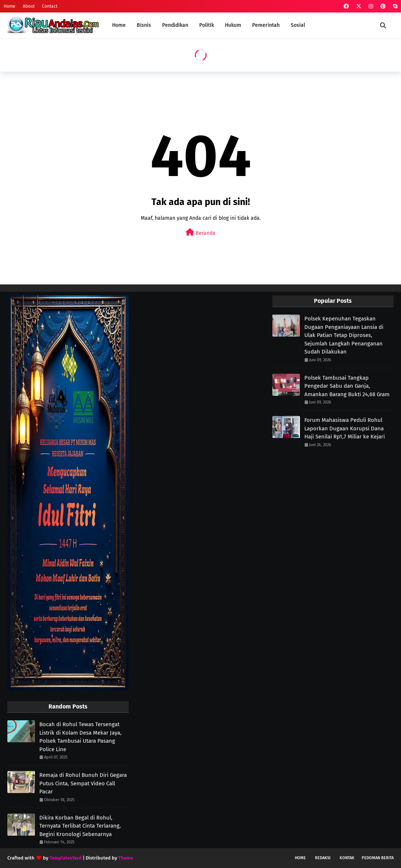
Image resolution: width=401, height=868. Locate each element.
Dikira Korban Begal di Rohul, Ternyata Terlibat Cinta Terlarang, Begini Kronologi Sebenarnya (80, 826)
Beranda (200, 232)
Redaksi (323, 858)
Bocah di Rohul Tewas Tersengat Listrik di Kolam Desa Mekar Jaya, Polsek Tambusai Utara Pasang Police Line (80, 737)
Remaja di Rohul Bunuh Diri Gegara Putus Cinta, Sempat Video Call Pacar (83, 783)
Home (10, 6)
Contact (50, 6)
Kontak (347, 858)
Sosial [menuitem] (298, 25)
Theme (126, 858)
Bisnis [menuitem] (144, 25)
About (29, 6)
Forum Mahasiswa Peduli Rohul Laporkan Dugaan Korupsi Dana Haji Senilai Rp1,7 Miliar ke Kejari (345, 428)
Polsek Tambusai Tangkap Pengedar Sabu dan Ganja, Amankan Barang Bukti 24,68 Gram (347, 386)
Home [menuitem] (119, 25)
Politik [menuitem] (207, 25)
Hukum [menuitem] (233, 25)
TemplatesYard (66, 858)
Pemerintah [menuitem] (266, 25)
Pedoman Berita (378, 858)
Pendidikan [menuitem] (175, 25)
